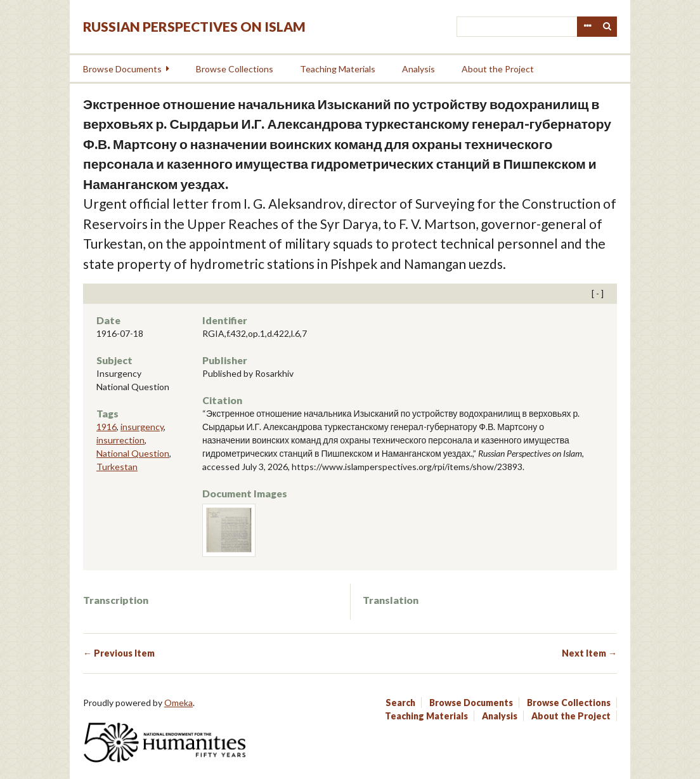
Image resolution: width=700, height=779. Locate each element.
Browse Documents (122, 69)
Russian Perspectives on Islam (194, 26)
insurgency (142, 427)
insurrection (120, 440)
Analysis (418, 69)
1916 (107, 427)
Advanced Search (587, 27)
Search (607, 27)
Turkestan (117, 467)
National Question (133, 453)
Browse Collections (235, 69)
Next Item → (589, 653)
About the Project (498, 69)
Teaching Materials (338, 69)
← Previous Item (119, 653)
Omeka (178, 703)
